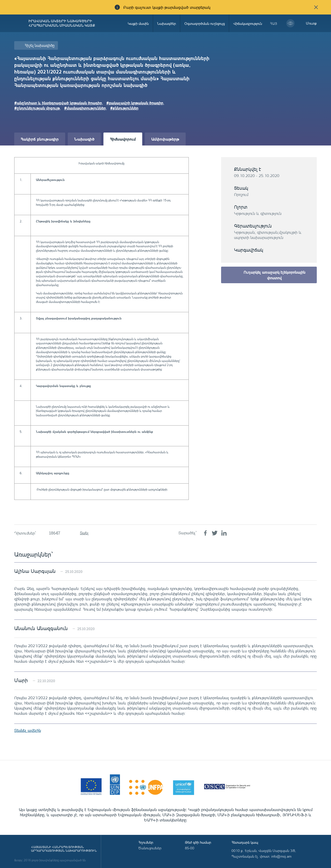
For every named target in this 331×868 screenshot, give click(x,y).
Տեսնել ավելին (28, 730)
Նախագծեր (167, 23)
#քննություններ (124, 108)
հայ (274, 23)
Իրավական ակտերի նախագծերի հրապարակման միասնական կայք (62, 23)
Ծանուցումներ (150, 848)
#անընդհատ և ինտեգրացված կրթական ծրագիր (58, 103)
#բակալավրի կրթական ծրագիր (135, 103)
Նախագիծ (84, 139)
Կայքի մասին (138, 23)
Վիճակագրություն (248, 23)
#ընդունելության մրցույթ (37, 108)
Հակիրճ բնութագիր (40, 139)
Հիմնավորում (123, 139)
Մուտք (311, 23)
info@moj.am (281, 856)
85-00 (190, 848)
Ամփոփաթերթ (165, 139)
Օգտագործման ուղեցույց (205, 23)
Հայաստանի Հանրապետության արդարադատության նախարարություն (64, 849)
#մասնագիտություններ (85, 108)
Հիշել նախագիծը (40, 45)
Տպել (84, 533)
